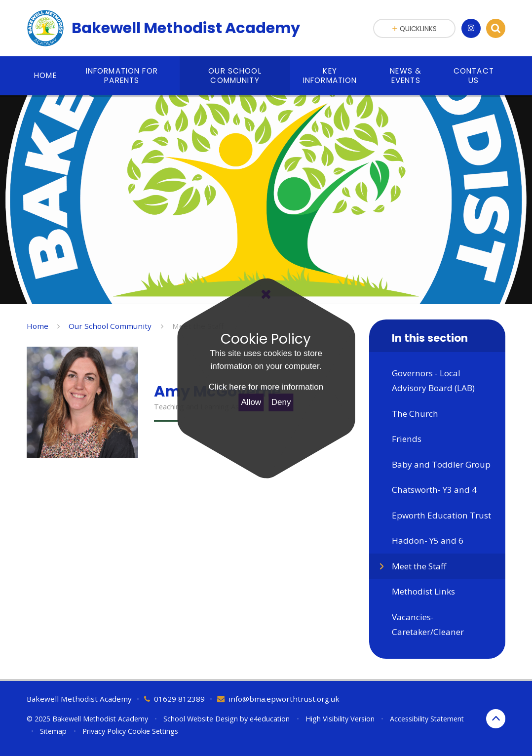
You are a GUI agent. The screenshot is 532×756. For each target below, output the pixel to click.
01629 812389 (179, 699)
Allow (251, 402)
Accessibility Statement (427, 719)
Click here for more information (266, 387)
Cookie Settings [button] (153, 731)
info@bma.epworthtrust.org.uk (284, 699)
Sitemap (53, 731)
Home (38, 326)
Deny (281, 402)
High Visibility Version (340, 719)
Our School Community (110, 326)
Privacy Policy (104, 731)
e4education (270, 719)
